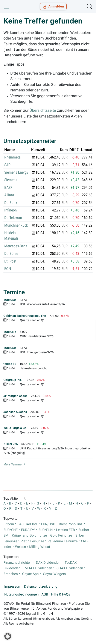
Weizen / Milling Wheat (33, 547)
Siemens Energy (16, 172)
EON (8, 269)
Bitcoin (9, 524)
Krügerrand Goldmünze (29, 535)
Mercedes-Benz (16, 246)
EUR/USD (48, 524)
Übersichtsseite (43, 110)
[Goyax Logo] (16, 7)
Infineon (11, 210)
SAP (7, 165)
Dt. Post (10, 261)
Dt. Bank (11, 203)
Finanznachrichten (18, 563)
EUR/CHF (11, 530)
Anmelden (53, 6)
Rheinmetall (13, 157)
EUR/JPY (28, 530)
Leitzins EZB (66, 530)
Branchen (11, 574)
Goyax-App (30, 574)
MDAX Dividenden (38, 568)
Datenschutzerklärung (41, 587)
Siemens (11, 180)
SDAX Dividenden (70, 568)
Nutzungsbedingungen (21, 594)
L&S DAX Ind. (27, 524)
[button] (8, 636)
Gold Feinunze (61, 535)
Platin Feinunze (32, 541)
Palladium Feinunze (62, 541)
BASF (8, 188)
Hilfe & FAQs (61, 594)
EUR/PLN (46, 530)
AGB (45, 594)
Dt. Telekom (13, 218)
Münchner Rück (16, 225)
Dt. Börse (11, 254)
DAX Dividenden (48, 563)
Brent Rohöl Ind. (71, 524)
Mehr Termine (14, 464)
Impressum (13, 587)
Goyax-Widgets (54, 574)
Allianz (9, 195)
